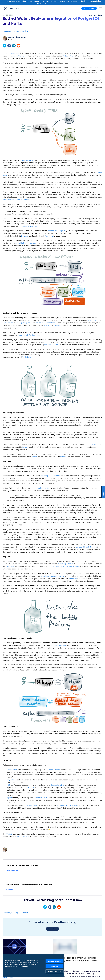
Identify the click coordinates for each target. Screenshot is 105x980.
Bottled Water (68, 56)
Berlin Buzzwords (23, 837)
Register (41, 4)
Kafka (25, 447)
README (9, 834)
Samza (34, 457)
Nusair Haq (8, 978)
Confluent (15, 53)
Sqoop (9, 798)
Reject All (54, 966)
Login (84, 1)
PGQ (8, 785)
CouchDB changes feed (45, 323)
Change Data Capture (57, 231)
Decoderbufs (12, 770)
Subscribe (52, 929)
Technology (7, 31)
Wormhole (49, 236)
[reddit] (19, 46)
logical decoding (51, 345)
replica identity (44, 488)
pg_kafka (11, 780)
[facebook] (9, 46)
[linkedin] (14, 46)
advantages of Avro (66, 564)
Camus (63, 457)
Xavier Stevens (54, 770)
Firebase (57, 325)
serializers (73, 579)
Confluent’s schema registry (53, 576)
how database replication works (16, 200)
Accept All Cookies (54, 961)
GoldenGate (93, 320)
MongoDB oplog (24, 323)
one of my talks (28, 160)
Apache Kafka (22, 31)
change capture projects (68, 805)
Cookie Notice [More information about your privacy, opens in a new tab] (23, 966)
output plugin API (59, 645)
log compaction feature (50, 476)
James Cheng (31, 805)
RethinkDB (47, 325)
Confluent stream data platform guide (63, 566)
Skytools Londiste (57, 785)
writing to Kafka (41, 798)
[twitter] (4, 46)
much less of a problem (29, 226)
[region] (34, 965)
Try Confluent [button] (89, 8)
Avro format (94, 444)
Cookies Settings (54, 971)
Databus (25, 236)
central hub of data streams (27, 243)
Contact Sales (95, 1)
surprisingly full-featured (29, 335)
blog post (11, 566)
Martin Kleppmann (17, 37)
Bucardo (31, 788)
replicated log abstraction (86, 547)
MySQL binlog (8, 323)
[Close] (62, 956)
